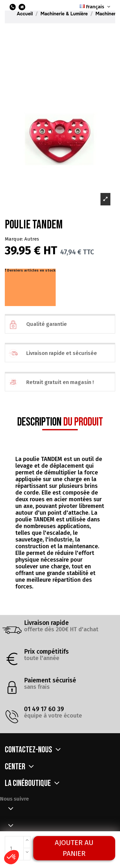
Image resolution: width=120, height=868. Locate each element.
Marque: (14, 239)
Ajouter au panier (74, 848)
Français (96, 7)
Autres (32, 239)
